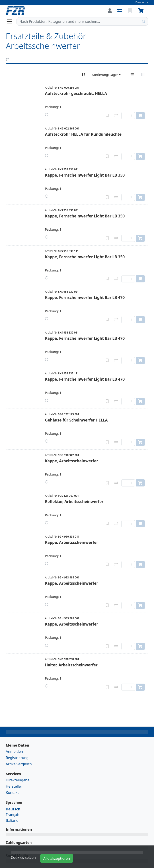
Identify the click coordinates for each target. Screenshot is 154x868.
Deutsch (141, 2)
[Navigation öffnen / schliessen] (11, 21)
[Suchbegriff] (78, 21)
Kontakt (12, 793)
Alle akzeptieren (57, 858)
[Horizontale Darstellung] (143, 75)
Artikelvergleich (19, 764)
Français (13, 815)
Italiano (12, 820)
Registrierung (17, 758)
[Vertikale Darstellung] (132, 75)
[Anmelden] (110, 11)
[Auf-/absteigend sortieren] (83, 75)
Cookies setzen (23, 858)
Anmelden (14, 751)
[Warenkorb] (142, 11)
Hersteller (14, 786)
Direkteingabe (18, 780)
